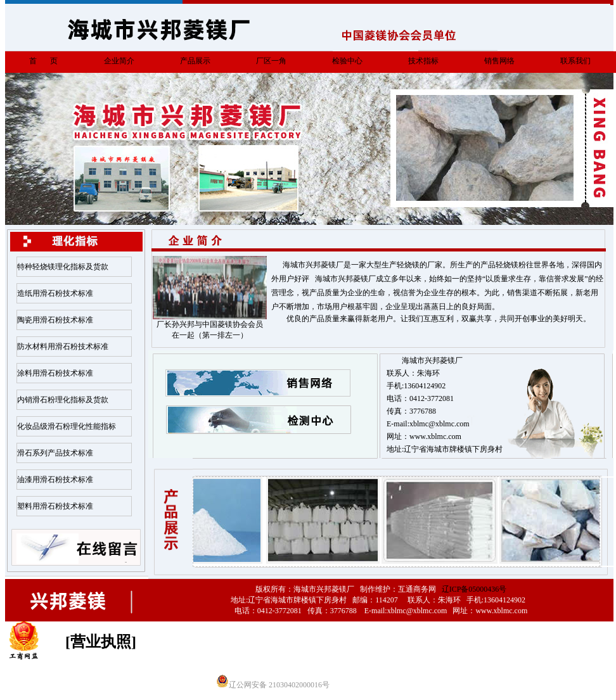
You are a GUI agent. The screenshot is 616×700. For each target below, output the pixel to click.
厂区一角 (271, 61)
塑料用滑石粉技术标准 (55, 506)
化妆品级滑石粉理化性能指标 (67, 426)
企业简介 (119, 61)
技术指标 (423, 61)
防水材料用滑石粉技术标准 (63, 347)
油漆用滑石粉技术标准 (55, 480)
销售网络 (499, 61)
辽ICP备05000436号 (474, 589)
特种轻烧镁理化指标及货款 (63, 267)
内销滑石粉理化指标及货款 (63, 400)
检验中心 (347, 61)
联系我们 (575, 61)
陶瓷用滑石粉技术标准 (55, 320)
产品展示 (195, 61)
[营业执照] (101, 642)
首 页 (43, 61)
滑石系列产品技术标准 (55, 453)
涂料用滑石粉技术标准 (55, 373)
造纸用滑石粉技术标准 (55, 293)
